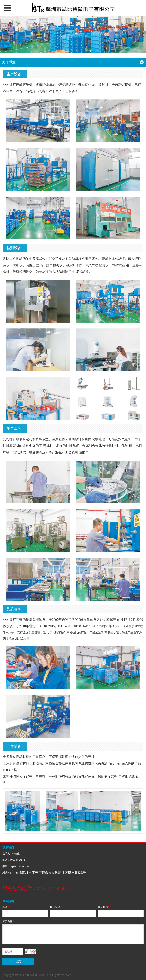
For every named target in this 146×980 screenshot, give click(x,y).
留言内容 (9, 921)
